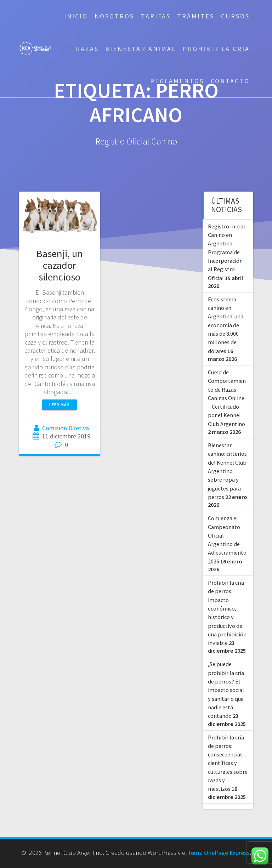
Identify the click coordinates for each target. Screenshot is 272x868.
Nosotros (114, 16)
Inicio (76, 16)
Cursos (235, 16)
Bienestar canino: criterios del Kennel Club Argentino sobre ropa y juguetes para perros (227, 471)
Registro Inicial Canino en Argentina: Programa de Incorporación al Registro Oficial (226, 252)
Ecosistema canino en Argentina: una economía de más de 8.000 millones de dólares (226, 325)
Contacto (230, 81)
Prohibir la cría (216, 49)
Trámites (196, 16)
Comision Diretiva (66, 428)
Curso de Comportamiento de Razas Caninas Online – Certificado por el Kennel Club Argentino (227, 398)
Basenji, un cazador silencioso (59, 265)
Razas (87, 49)
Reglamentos (177, 81)
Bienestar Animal (141, 49)
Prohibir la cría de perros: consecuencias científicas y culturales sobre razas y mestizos (228, 763)
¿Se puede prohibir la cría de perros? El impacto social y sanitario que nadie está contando (226, 690)
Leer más (59, 405)
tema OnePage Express (219, 853)
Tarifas (156, 16)
